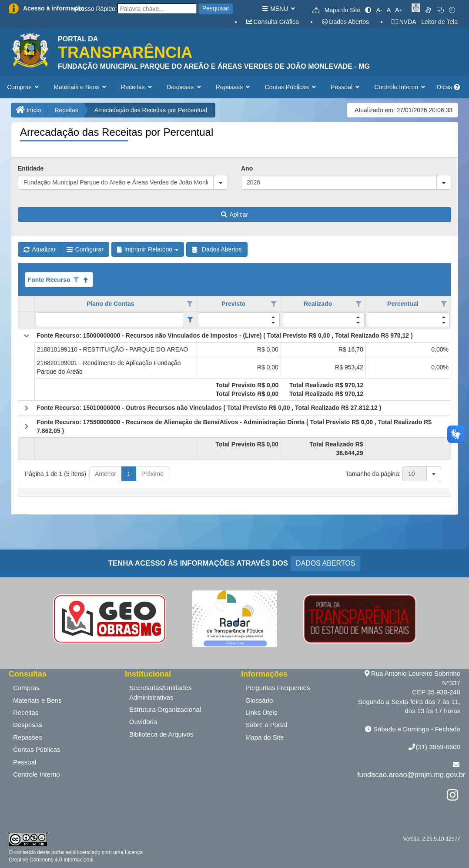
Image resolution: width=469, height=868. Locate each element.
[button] (221, 182)
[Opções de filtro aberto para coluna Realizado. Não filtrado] (358, 304)
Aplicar (234, 214)
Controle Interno (37, 774)
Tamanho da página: (373, 474)
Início (28, 110)
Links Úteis (261, 712)
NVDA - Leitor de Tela (424, 22)
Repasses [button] (234, 87)
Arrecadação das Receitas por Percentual (151, 110)
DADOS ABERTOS (325, 563)
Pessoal (25, 762)
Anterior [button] (106, 474)
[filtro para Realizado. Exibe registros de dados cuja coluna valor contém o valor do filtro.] (323, 320)
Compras (26, 688)
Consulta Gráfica (272, 22)
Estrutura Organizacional (165, 709)
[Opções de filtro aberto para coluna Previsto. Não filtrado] (274, 304)
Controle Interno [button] (401, 87)
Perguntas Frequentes (278, 688)
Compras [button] (24, 87)
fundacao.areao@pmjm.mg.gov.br (411, 774)
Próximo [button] (152, 474)
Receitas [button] (137, 87)
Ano (247, 168)
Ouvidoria (143, 722)
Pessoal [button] (346, 87)
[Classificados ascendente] (86, 280)
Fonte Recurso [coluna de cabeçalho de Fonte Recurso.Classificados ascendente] (49, 280)
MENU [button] (278, 9)
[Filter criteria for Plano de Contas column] (190, 320)
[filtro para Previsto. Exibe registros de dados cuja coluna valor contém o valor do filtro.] (239, 320)
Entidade (31, 168)
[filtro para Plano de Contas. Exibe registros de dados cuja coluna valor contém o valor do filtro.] (110, 320)
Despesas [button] (185, 87)
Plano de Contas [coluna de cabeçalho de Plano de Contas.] (111, 304)
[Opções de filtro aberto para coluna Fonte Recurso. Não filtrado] (76, 280)
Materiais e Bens (37, 700)
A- (379, 10)
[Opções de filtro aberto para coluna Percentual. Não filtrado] (444, 304)
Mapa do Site (336, 10)
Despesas (28, 725)
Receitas (66, 110)
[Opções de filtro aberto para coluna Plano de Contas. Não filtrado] (190, 304)
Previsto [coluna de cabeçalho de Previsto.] (233, 304)
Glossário (259, 700)
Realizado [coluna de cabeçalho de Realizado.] (318, 304)
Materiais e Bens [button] (81, 87)
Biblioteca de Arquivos (161, 734)
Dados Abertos (345, 22)
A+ (399, 10)
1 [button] (129, 474)
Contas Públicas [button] (291, 87)
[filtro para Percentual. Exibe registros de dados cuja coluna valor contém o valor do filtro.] (408, 320)
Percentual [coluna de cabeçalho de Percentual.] (403, 304)
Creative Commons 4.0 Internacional (51, 860)
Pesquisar (216, 8)
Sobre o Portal (266, 725)
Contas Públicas (37, 749)
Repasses (28, 737)
